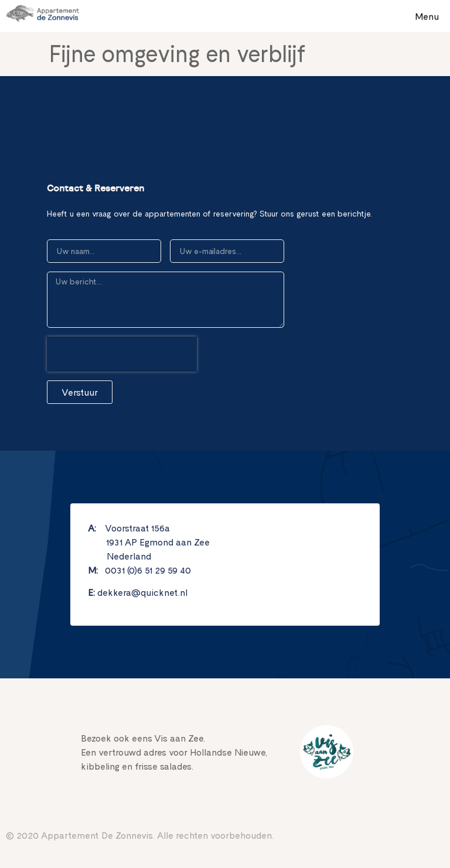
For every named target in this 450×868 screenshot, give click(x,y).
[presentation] (122, 354)
